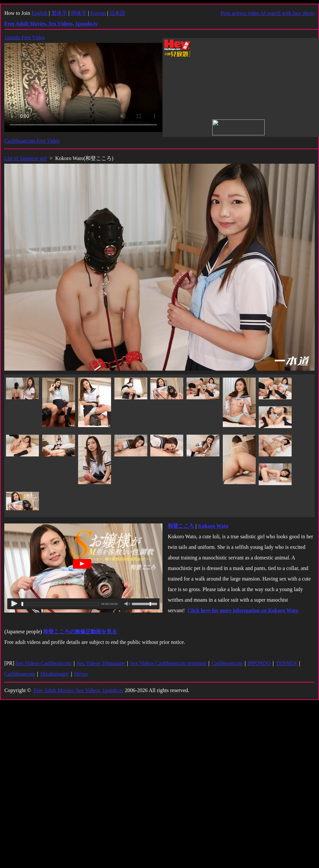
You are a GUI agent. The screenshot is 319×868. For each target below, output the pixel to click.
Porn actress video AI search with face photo (268, 13)
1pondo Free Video (24, 37)
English (39, 13)
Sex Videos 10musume (101, 663)
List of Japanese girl (26, 158)
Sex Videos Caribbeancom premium (168, 663)
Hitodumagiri (54, 674)
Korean (98, 13)
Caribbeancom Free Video (32, 141)
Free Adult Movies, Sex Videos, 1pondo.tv (79, 690)
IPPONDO (259, 663)
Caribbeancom (227, 663)
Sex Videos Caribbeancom (43, 663)
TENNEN (286, 663)
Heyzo (81, 674)
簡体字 (79, 13)
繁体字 (59, 13)
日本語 (117, 13)
